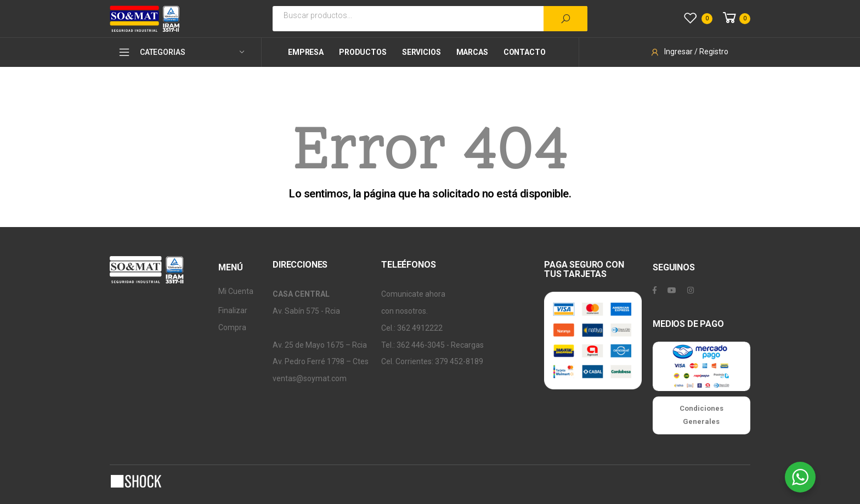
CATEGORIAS (151, 52)
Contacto (525, 52)
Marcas (472, 52)
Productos (363, 52)
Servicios (421, 52)
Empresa (306, 52)
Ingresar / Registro (689, 52)
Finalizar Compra (233, 319)
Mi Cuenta (236, 291)
